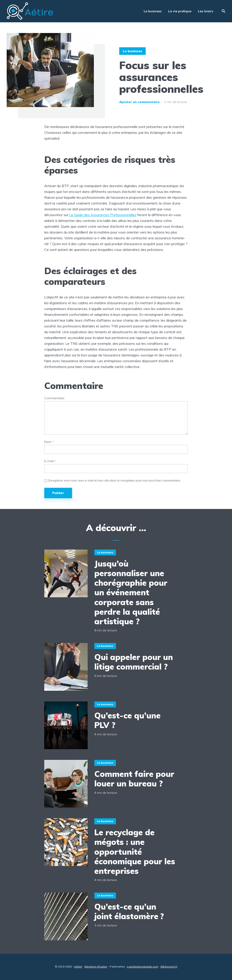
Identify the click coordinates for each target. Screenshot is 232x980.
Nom (49, 442)
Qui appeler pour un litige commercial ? (134, 662)
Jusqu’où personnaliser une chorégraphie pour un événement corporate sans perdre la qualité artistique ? (131, 592)
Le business (153, 11)
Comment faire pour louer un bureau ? (134, 779)
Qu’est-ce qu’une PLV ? (127, 720)
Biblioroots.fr (169, 967)
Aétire (78, 967)
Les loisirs (206, 11)
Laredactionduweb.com (143, 967)
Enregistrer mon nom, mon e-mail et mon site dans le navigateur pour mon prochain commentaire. (115, 480)
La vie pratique (180, 11)
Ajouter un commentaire (139, 102)
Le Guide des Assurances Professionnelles (103, 215)
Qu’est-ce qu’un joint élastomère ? (129, 911)
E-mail (50, 461)
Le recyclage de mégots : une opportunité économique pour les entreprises (135, 852)
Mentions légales (96, 967)
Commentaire (54, 398)
